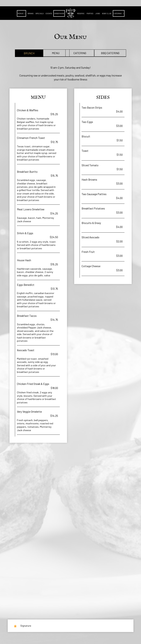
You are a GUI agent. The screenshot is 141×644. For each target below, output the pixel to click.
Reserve (81, 13)
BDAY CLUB (107, 13)
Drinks (30, 13)
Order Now (59, 13)
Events (49, 13)
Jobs (98, 13)
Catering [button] (119, 13)
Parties (90, 13)
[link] (71, 13)
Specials (40, 13)
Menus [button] (21, 13)
